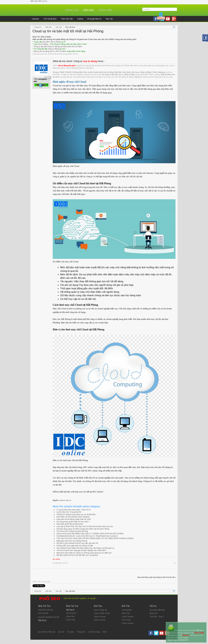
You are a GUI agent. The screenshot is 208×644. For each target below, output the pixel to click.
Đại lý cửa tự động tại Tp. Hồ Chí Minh (50, 51)
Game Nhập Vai (100, 610)
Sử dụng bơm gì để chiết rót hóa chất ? (73, 522)
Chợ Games (71, 613)
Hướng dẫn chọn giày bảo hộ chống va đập (75, 546)
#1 (175, 563)
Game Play (71, 620)
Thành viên (105, 10)
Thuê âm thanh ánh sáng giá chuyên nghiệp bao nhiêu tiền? (81, 550)
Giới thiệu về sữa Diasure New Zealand (73, 517)
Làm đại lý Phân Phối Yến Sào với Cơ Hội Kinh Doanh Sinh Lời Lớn (85, 526)
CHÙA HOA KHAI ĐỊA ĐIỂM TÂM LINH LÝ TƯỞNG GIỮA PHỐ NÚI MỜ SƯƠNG (90, 534)
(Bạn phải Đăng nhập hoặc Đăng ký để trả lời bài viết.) (156, 577)
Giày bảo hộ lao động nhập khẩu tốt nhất (74, 519)
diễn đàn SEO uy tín (39, 1)
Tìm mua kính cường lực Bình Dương (72, 531)
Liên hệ (61, 632)
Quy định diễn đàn (157, 610)
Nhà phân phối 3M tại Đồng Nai (70, 524)
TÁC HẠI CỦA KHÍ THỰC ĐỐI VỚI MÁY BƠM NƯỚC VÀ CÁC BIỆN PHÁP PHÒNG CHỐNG (95, 538)
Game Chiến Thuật (102, 613)
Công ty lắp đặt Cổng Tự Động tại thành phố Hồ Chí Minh (58, 47)
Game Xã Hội (100, 620)
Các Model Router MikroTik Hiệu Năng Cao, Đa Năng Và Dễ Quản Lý (85, 548)
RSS (105, 632)
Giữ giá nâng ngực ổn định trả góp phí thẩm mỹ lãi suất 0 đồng (83, 529)
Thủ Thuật (126, 620)
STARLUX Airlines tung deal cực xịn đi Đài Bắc (76, 514)
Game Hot (70, 616)
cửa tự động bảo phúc (67, 66)
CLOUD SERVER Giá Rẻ (49, 617)
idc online (56, 559)
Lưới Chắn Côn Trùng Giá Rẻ (69, 512)
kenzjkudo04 (67, 54)
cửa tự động (43, 44)
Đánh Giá (126, 613)
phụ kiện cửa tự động (51, 42)
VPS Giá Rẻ (43, 613)
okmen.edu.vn (65, 500)
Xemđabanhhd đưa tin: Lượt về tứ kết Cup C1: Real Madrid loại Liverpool (87, 536)
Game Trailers (128, 623)
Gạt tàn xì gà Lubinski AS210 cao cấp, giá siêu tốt (77, 543)
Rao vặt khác (49, 54)
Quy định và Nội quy (47, 632)
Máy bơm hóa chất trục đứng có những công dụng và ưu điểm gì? (84, 553)
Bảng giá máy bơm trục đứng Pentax (72, 541)
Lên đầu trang (94, 632)
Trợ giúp (70, 632)
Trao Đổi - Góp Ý (157, 617)
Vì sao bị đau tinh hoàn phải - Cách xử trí (74, 510)
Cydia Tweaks (128, 617)
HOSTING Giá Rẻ (46, 610)
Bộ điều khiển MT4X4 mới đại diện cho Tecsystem (77, 555)
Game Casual (100, 617)
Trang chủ (72, 10)
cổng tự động (53, 49)
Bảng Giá (154, 613)
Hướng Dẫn (127, 610)
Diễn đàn (88, 10)
